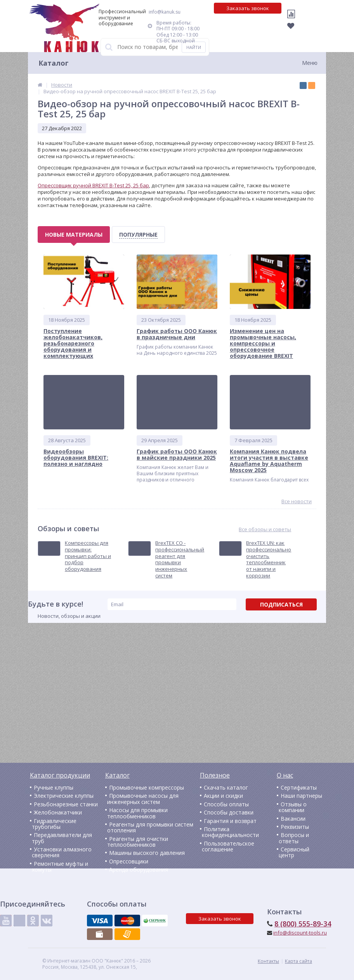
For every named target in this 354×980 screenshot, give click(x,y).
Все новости (297, 501)
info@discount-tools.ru (300, 933)
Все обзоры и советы (265, 529)
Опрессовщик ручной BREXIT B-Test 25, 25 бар (93, 185)
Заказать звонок (248, 8)
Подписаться (281, 604)
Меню (310, 63)
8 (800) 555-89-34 (303, 924)
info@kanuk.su (165, 12)
